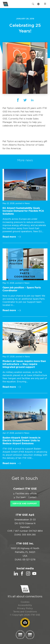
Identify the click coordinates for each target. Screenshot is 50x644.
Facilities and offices (26, 494)
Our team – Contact (26, 497)
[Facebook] (22, 575)
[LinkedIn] (16, 575)
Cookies (25, 602)
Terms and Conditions (25, 612)
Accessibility (25, 605)
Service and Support (25, 504)
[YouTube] (34, 575)
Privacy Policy (25, 608)
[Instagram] (28, 575)
